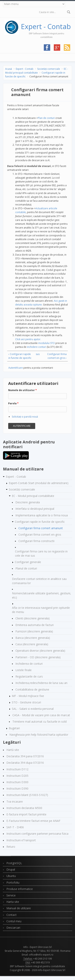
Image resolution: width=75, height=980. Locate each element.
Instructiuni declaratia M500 (24, 808)
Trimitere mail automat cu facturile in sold (39, 722)
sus (37, 354)
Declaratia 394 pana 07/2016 (25, 756)
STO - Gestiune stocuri (26, 702)
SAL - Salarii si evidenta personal (33, 709)
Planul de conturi (26, 568)
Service (11, 895)
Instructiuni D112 (17, 769)
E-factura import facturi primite (26, 814)
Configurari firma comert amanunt (41, 528)
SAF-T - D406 (15, 827)
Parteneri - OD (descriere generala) (38, 657)
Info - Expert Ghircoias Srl (38, 947)
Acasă (9, 69)
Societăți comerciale (49, 69)
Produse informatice (20, 889)
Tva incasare (15, 801)
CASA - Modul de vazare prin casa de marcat (41, 715)
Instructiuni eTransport (21, 840)
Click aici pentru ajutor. (28, 339)
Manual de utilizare (19, 908)
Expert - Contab (46, 26)
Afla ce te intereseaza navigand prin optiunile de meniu (41, 610)
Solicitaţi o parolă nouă (25, 417)
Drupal (11, 869)
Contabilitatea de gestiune (32, 689)
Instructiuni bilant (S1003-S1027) (27, 795)
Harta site (13, 902)
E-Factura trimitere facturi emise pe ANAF (33, 821)
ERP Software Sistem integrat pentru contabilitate (37, 966)
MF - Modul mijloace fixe (28, 696)
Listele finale (23, 670)
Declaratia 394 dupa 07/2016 (25, 763)
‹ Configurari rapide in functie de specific (20, 356)
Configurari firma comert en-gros (40, 534)
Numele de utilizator (22, 390)
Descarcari (13, 928)
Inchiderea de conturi (29, 664)
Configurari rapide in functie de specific (40, 522)
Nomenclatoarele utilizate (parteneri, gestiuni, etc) (41, 595)
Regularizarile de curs (29, 676)
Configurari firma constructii (36, 541)
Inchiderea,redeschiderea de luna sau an (41, 683)
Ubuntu (11, 876)
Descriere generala (28, 502)
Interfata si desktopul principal (35, 509)
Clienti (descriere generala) (32, 618)
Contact (11, 915)
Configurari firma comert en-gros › (57, 356)
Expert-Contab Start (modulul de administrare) (39, 483)
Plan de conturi (46, 118)
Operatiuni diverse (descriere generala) (40, 651)
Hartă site (13, 750)
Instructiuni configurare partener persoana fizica (37, 834)
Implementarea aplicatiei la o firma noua (42, 515)
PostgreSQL (14, 863)
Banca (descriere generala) (33, 638)
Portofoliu (13, 882)
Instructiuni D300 (17, 782)
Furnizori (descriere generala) (34, 631)
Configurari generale (28, 562)
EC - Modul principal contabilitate (33, 496)
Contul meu (14, 921)
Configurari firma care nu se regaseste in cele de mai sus (41, 553)
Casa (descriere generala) (32, 644)
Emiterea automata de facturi (34, 625)
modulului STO (46, 343)
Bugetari (14, 728)
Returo (11, 847)
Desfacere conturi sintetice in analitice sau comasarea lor (39, 581)
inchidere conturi (37, 347)
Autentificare (16, 368)
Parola (13, 403)
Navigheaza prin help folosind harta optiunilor (39, 735)
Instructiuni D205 (17, 776)
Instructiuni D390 (17, 788)
